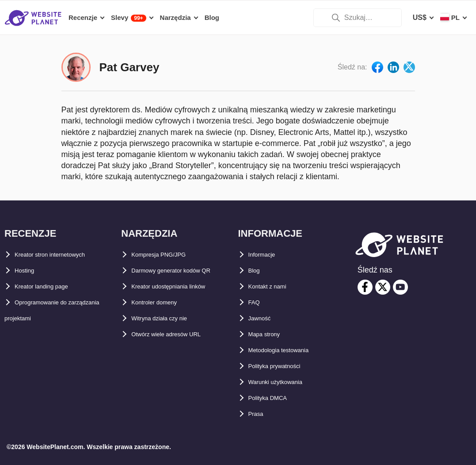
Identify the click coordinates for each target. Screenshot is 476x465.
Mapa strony (270, 334)
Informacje (267, 255)
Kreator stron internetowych (62, 255)
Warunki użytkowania (285, 382)
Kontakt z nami (274, 286)
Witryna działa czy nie (168, 318)
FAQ (256, 302)
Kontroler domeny (162, 302)
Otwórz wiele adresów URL (177, 334)
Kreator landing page (50, 286)
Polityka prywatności (284, 366)
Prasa (259, 414)
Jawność (264, 318)
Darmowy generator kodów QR (183, 271)
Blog (257, 271)
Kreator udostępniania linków (181, 286)
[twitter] (383, 287)
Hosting (28, 271)
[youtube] (400, 287)
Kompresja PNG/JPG (167, 255)
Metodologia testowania (289, 350)
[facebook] (365, 287)
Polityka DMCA (274, 398)
